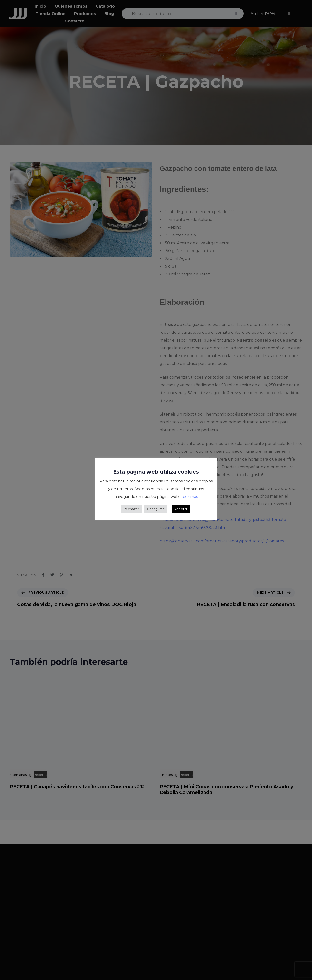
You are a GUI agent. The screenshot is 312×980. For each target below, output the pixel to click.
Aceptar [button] (181, 509)
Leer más (189, 496)
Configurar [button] (155, 509)
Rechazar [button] (131, 509)
